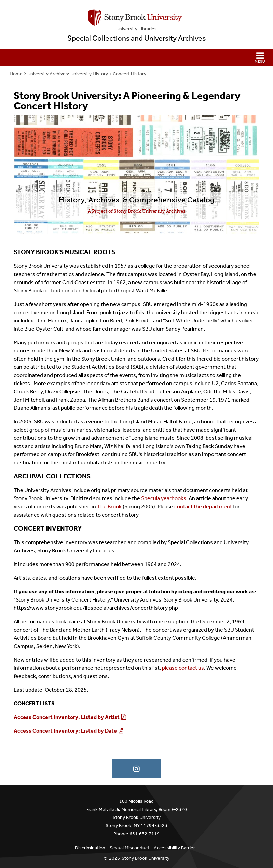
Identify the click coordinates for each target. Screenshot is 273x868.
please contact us (183, 668)
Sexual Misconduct (129, 848)
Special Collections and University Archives (136, 38)
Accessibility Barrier (174, 848)
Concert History (129, 74)
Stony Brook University (146, 858)
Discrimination (90, 848)
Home (16, 74)
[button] (136, 58)
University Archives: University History (68, 74)
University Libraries (136, 29)
